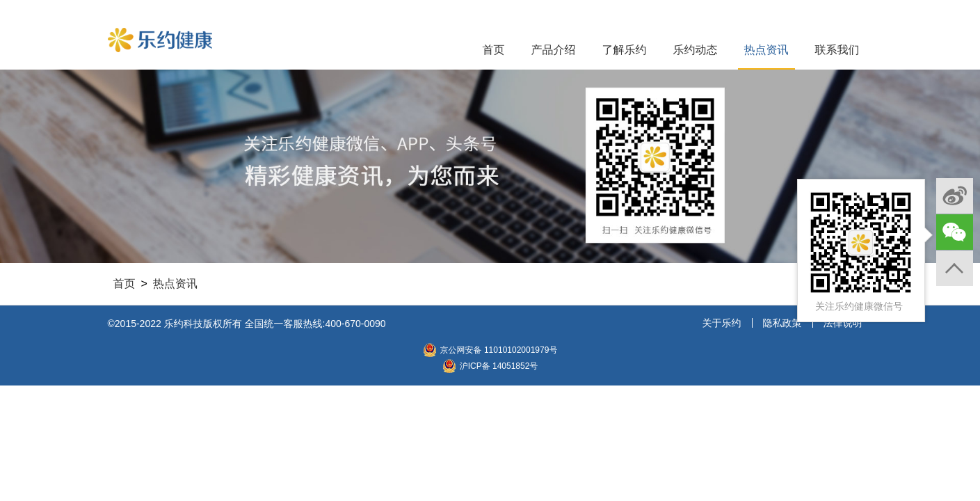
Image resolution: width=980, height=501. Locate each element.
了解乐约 (625, 50)
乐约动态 (696, 50)
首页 (494, 50)
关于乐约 (722, 323)
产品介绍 (554, 50)
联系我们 (837, 50)
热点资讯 (766, 50)
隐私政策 (782, 323)
